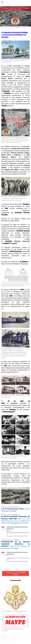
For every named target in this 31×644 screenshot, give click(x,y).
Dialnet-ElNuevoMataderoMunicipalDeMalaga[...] (18, 532)
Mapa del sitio (13, 638)
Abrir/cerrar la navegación (15, 2)
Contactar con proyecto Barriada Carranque (16, 573)
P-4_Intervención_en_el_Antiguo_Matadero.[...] (18, 558)
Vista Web (26, 637)
